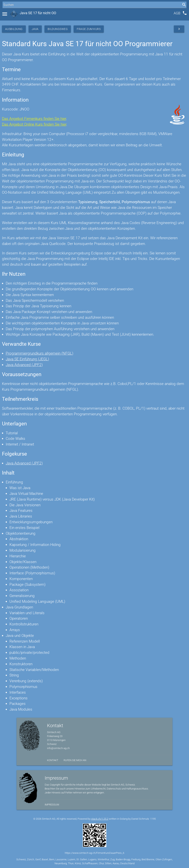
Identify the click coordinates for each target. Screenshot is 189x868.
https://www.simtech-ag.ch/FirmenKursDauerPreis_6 (94, 853)
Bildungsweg (58, 29)
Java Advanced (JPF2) (24, 365)
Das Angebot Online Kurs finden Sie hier (34, 124)
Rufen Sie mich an (75, 760)
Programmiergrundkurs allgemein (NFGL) (39, 353)
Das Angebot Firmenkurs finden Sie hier (34, 119)
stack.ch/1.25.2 (100, 819)
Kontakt (53, 760)
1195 (153, 819)
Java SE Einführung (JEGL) (27, 359)
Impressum (52, 805)
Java (35, 29)
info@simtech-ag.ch (58, 748)
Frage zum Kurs (89, 29)
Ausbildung (14, 29)
